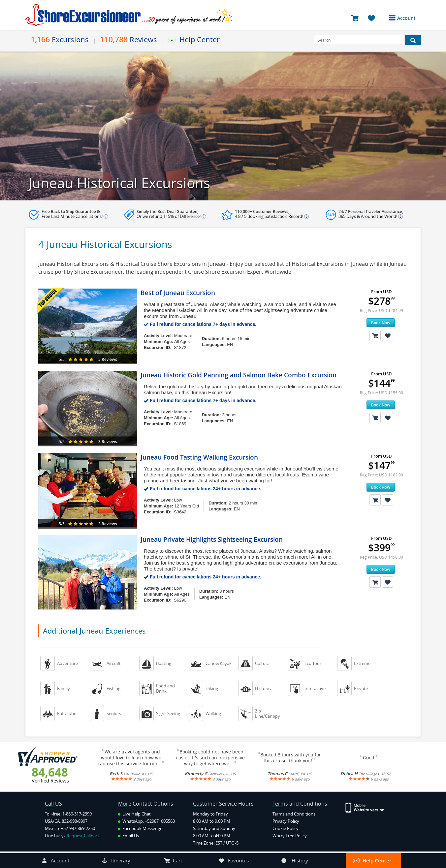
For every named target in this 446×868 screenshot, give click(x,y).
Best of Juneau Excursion (178, 293)
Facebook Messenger (141, 828)
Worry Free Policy (290, 836)
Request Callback (83, 836)
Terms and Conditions (294, 814)
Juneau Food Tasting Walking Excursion (199, 457)
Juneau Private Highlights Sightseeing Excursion (212, 539)
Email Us (128, 836)
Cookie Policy (286, 828)
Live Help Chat (134, 814)
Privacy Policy (286, 821)
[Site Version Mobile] (368, 807)
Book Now (381, 323)
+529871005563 (160, 821)
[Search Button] (413, 40)
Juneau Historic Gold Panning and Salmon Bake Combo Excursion (239, 375)
